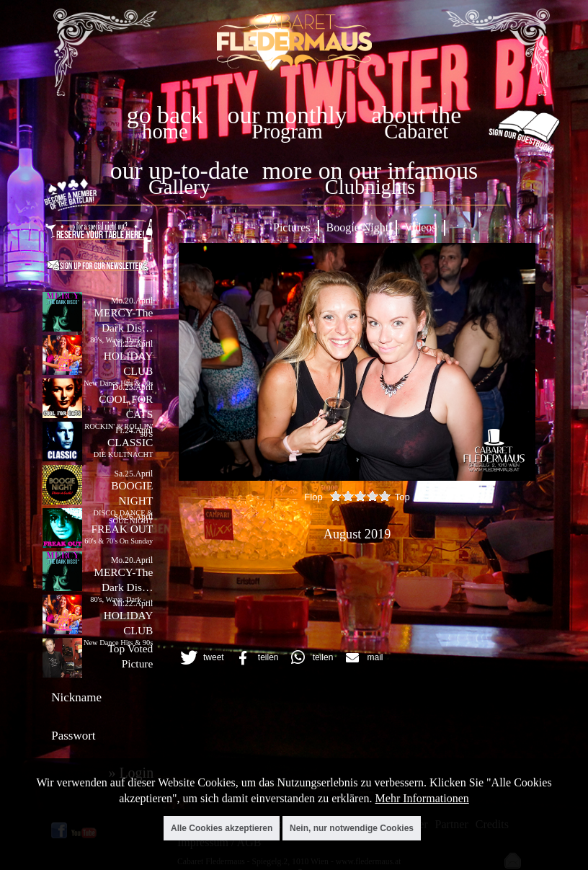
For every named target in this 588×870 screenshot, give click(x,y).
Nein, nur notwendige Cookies (352, 828)
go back (165, 115)
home (165, 132)
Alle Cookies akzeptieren (222, 828)
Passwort (73, 736)
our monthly (288, 115)
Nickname (76, 697)
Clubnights (370, 187)
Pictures (292, 227)
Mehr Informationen (422, 798)
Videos (420, 227)
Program (287, 132)
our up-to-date (179, 170)
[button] (200, 658)
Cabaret (416, 132)
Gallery (179, 187)
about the (416, 115)
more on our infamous (370, 170)
